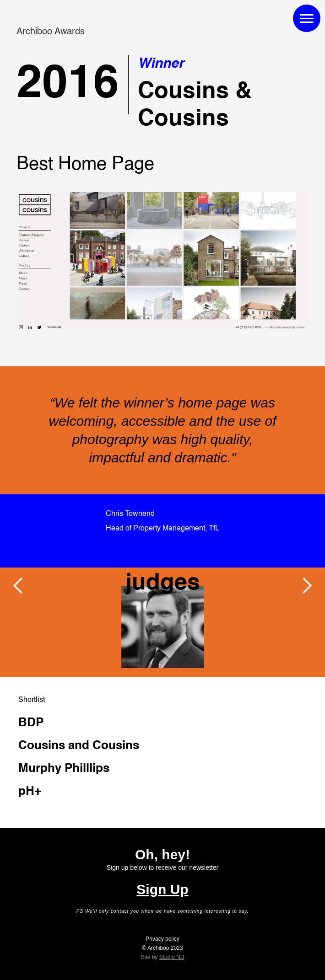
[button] (18, 586)
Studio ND (172, 957)
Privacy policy (162, 939)
